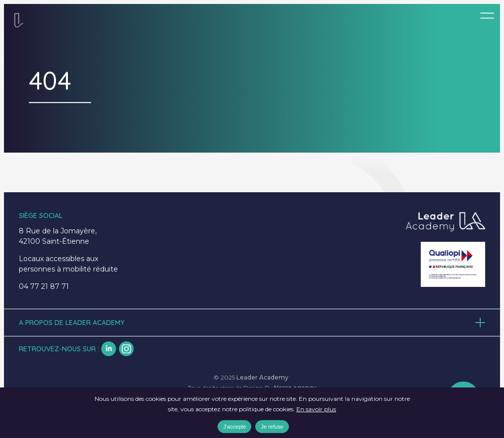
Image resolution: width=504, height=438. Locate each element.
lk (109, 349)
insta (126, 349)
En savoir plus (316, 409)
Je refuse (272, 427)
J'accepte (234, 427)
